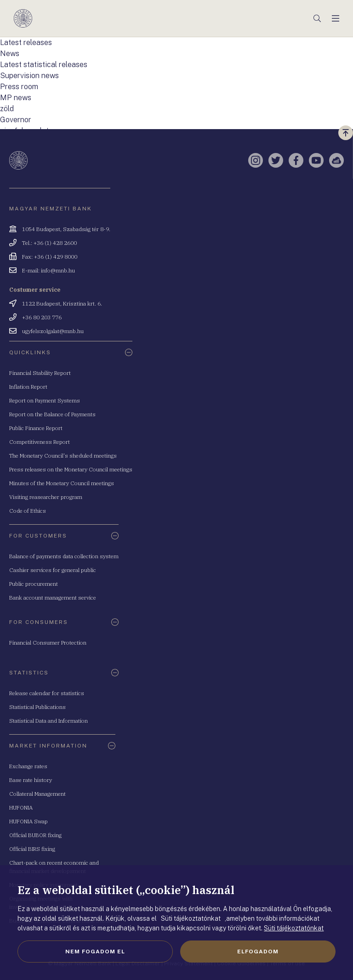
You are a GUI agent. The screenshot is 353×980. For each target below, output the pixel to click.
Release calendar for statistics (47, 693)
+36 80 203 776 (42, 317)
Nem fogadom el (95, 952)
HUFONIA (21, 807)
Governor (16, 120)
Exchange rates (28, 766)
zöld (7, 109)
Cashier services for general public (53, 570)
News (10, 54)
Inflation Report (28, 387)
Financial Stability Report (40, 373)
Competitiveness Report (40, 442)
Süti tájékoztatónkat (294, 928)
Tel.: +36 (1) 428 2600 (49, 243)
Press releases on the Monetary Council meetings (71, 469)
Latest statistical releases (44, 65)
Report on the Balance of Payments (52, 414)
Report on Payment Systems (45, 400)
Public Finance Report (36, 428)
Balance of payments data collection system (64, 556)
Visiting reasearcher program (46, 497)
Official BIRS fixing (32, 849)
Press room (19, 87)
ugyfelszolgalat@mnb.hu (53, 331)
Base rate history (31, 780)
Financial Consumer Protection (48, 643)
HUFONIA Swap (28, 821)
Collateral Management (37, 794)
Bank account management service (53, 598)
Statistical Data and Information (48, 721)
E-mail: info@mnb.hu (48, 270)
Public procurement (34, 584)
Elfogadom (258, 952)
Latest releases (26, 42)
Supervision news (29, 76)
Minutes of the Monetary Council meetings (62, 483)
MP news (16, 98)
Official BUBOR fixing (35, 835)
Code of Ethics (28, 511)
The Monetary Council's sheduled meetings (63, 456)
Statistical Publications (37, 707)
